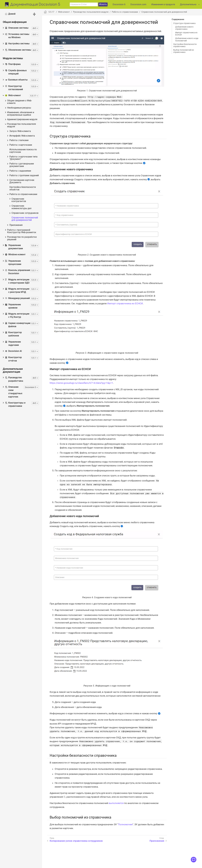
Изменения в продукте (163, 4)
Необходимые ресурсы (19, 108)
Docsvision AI (13, 351)
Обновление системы (18, 50)
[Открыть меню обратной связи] (194, 860)
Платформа (13, 64)
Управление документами (14, 247)
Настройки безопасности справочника (185, 45)
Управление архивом (13, 306)
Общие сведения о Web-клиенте (19, 102)
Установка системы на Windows (17, 36)
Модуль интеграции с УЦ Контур (17, 315)
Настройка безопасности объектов (23, 188)
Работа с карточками (21, 145)
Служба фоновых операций (16, 72)
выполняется (116, 803)
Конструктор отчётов (13, 359)
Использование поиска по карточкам (23, 151)
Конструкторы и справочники (15, 404)
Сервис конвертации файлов (18, 325)
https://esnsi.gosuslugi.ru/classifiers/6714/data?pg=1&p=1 (81, 383)
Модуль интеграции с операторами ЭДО (17, 281)
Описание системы (17, 28)
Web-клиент (13, 95)
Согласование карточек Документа (22, 181)
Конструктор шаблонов (13, 334)
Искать (103, 4)
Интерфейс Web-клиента (22, 136)
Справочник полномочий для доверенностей (25, 219)
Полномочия (125, 824)
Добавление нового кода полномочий (187, 39)
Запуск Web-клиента (20, 131)
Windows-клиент (15, 255)
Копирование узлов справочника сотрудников (76, 841)
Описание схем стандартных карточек (14, 392)
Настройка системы (17, 44)
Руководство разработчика (14, 379)
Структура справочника (184, 23)
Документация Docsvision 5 (35, 5)
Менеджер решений (17, 298)
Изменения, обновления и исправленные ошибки (21, 114)
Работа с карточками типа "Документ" (23, 158)
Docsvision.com (138, 4)
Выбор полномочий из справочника (184, 51)
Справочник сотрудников (25, 213)
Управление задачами (13, 343)
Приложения (16, 225)
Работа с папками (19, 140)
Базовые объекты (16, 80)
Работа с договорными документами (22, 165)
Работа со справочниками (23, 194)
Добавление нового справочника (184, 28)
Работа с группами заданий (24, 176)
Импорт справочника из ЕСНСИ (186, 34)
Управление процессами (13, 263)
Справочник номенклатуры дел (21, 207)
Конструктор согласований (14, 88)
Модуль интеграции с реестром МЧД (17, 290)
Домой (10, 14)
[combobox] (84, 4)
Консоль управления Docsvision (18, 272)
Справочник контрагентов (19, 200)
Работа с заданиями (20, 171)
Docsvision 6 (119, 4)
